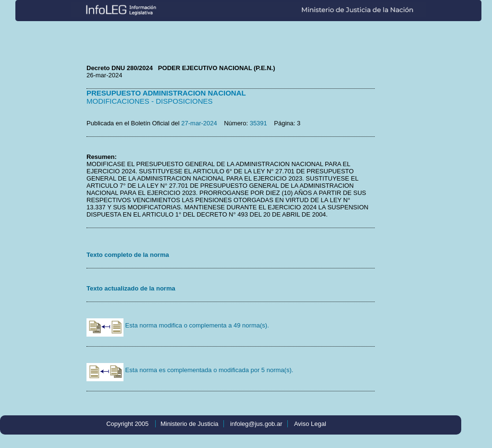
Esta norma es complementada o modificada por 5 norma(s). (190, 370)
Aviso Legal (310, 424)
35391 (258, 123)
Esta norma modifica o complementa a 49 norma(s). (178, 325)
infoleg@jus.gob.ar (256, 424)
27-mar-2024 (199, 123)
